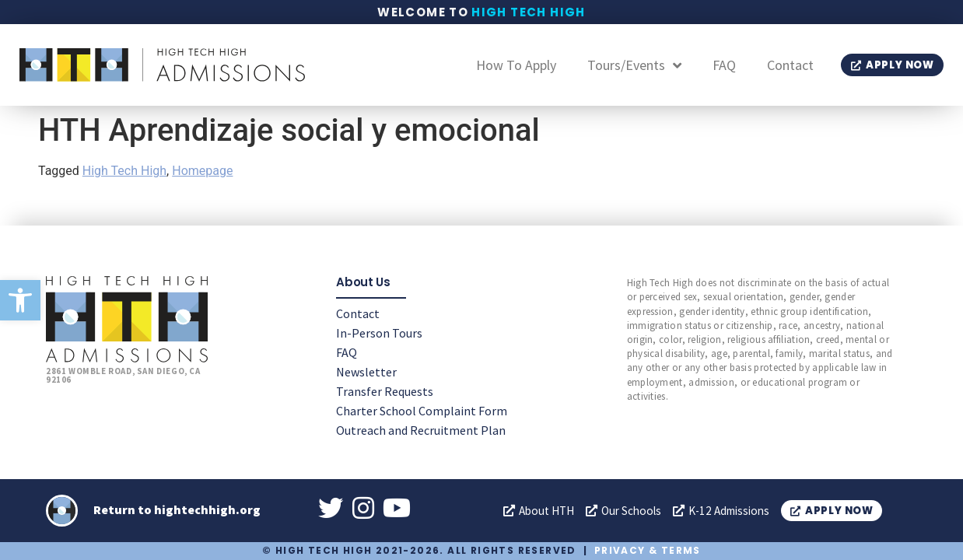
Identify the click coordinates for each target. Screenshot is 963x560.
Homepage (202, 171)
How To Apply (516, 65)
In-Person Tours (379, 332)
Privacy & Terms (648, 550)
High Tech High (529, 12)
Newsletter (366, 371)
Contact (790, 65)
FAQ (724, 65)
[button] (20, 300)
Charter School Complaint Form (422, 410)
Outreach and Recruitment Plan (421, 429)
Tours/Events (634, 65)
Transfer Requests (385, 390)
